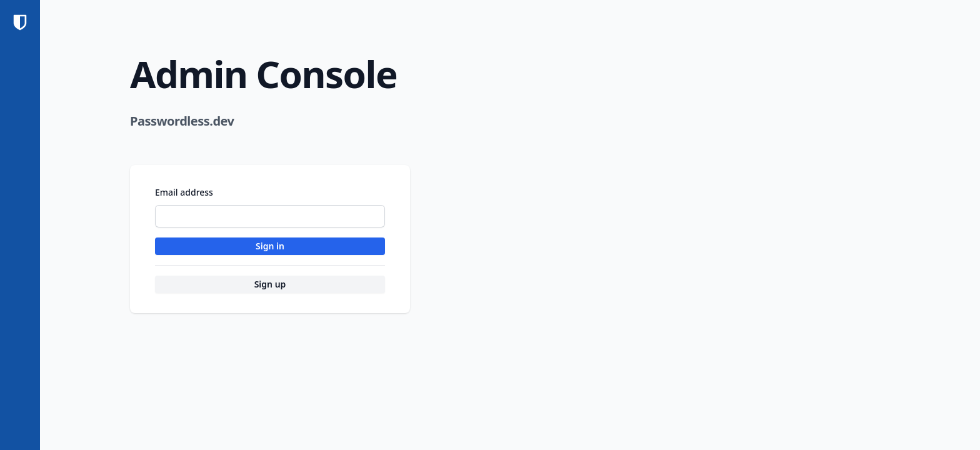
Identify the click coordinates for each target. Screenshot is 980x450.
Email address (184, 192)
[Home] (20, 22)
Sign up (270, 284)
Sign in (270, 246)
